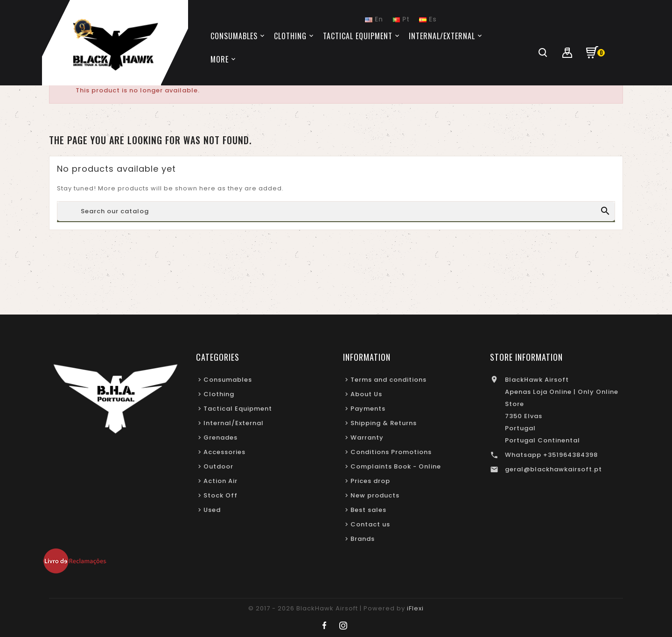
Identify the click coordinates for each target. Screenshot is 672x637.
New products (375, 495)
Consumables (228, 380)
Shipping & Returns (384, 423)
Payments (368, 409)
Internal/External (234, 423)
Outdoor (218, 466)
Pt (401, 19)
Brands (363, 539)
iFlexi (415, 608)
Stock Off (220, 495)
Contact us (370, 524)
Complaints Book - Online (396, 466)
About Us (366, 394)
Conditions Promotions (391, 452)
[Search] (336, 211)
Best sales (368, 510)
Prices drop (370, 481)
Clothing (219, 394)
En (374, 19)
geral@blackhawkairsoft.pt (553, 469)
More (220, 59)
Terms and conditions (388, 380)
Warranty (367, 437)
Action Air (220, 481)
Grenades (220, 437)
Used (212, 510)
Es (428, 19)
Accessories (224, 452)
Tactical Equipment (238, 409)
